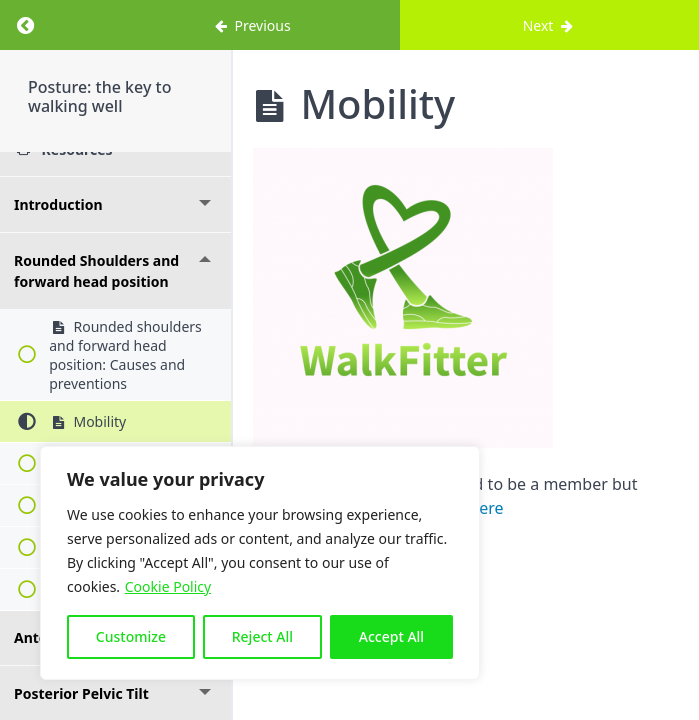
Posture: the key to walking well (99, 96)
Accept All (391, 636)
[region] (260, 563)
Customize (131, 636)
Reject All (262, 636)
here (486, 508)
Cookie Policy (168, 586)
